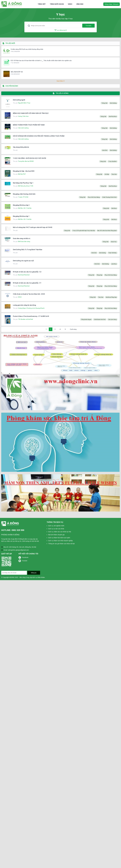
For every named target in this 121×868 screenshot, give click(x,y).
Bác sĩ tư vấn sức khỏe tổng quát (107, 231)
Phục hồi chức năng (94, 197)
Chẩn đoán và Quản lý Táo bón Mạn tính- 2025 (29, 294)
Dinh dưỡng (113, 103)
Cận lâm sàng (112, 319)
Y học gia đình (112, 161)
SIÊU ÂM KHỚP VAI (17, 72)
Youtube (25, 561)
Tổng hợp (99, 275)
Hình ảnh (80, 4)
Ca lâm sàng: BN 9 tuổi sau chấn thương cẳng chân (27, 49)
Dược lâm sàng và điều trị (22, 238)
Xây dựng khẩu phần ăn (21, 147)
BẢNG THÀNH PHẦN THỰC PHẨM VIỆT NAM (29, 125)
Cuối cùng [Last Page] (73, 329)
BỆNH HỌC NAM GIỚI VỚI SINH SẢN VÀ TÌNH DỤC (31, 113)
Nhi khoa (114, 208)
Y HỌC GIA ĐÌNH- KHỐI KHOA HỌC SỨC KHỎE (30, 158)
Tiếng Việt (42, 4)
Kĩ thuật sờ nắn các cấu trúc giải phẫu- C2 (27, 272)
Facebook (25, 557)
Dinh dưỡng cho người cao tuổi (23, 261)
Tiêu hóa (114, 174)
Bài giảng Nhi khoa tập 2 (21, 205)
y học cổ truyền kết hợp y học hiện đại (84, 231)
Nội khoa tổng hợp (111, 297)
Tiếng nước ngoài (57, 4)
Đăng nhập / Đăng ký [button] (112, 4)
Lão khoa (114, 264)
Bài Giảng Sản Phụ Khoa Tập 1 (23, 183)
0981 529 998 (18, 530)
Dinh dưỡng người (19, 100)
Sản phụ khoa (113, 116)
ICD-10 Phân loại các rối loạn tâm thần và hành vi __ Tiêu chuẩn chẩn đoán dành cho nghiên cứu (41, 60)
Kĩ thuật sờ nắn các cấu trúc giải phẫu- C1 (27, 283)
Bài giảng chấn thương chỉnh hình (24, 194)
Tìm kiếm (88, 26)
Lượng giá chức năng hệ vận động (24, 305)
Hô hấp (107, 174)
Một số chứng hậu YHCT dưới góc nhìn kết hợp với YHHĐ (33, 227)
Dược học (114, 242)
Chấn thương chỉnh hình (109, 197)
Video (70, 4)
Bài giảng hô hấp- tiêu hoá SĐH (24, 171)
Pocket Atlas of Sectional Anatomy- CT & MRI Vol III (31, 316)
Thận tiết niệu (112, 253)
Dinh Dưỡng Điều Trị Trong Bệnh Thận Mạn (28, 250)
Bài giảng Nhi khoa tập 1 (21, 216)
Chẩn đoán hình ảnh (100, 319)
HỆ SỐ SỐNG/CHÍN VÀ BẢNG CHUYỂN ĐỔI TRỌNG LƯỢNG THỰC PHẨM (39, 136)
